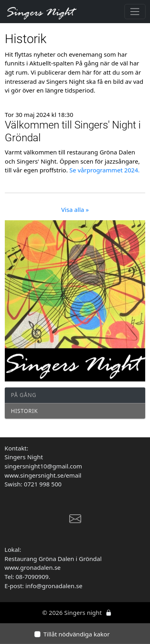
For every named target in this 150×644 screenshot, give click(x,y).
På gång (24, 395)
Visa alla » (75, 209)
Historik (24, 411)
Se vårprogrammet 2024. (104, 170)
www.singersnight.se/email (44, 475)
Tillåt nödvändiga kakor (76, 634)
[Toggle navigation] (135, 12)
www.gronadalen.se (32, 567)
